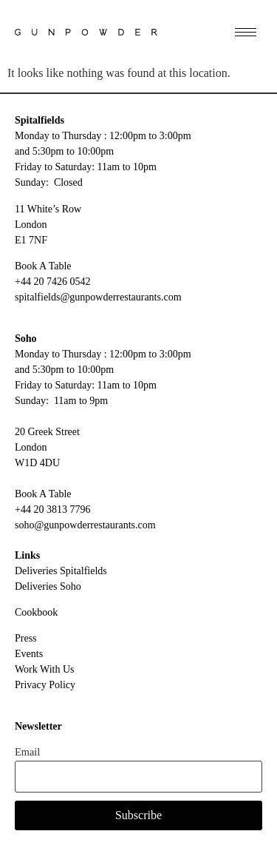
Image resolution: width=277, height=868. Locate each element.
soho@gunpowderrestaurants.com (85, 525)
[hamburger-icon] (246, 32)
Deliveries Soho (48, 586)
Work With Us (45, 669)
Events (29, 654)
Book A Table (43, 266)
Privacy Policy (45, 685)
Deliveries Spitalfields (61, 571)
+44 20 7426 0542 (52, 282)
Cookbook (36, 612)
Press (26, 638)
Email (27, 752)
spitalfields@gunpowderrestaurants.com (98, 297)
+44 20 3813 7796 (52, 509)
